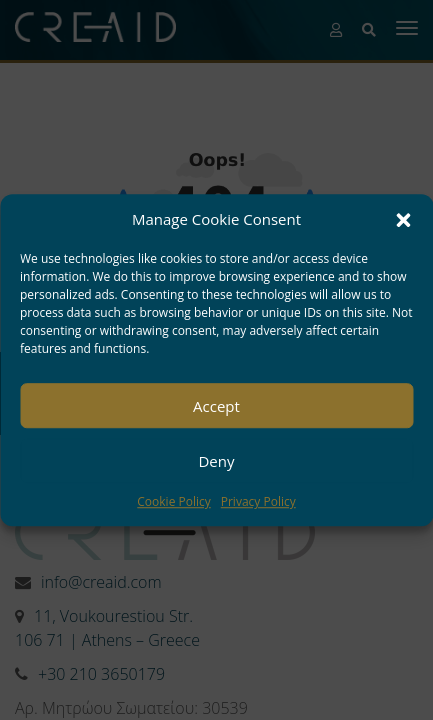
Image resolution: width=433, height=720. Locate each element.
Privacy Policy (258, 502)
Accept (216, 406)
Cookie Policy (173, 502)
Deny (216, 461)
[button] (403, 220)
